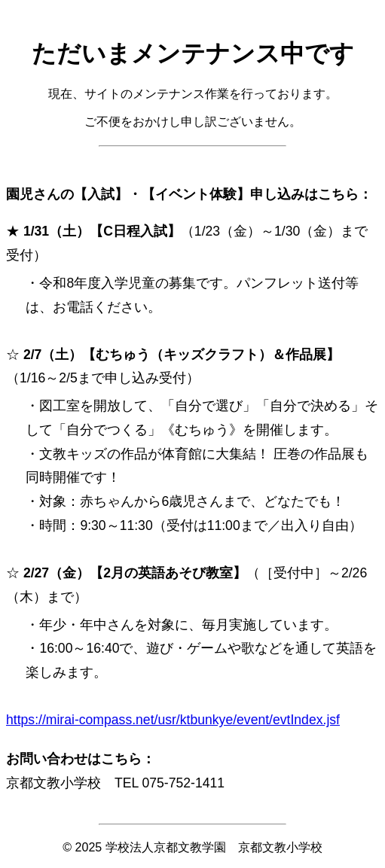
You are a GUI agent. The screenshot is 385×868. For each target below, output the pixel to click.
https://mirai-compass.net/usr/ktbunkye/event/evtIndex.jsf (173, 720)
